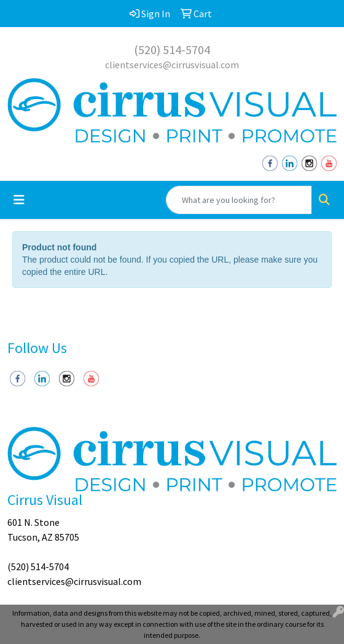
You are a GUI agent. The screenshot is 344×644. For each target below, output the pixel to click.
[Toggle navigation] (19, 200)
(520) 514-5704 (172, 50)
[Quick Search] (239, 200)
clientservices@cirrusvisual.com (172, 65)
